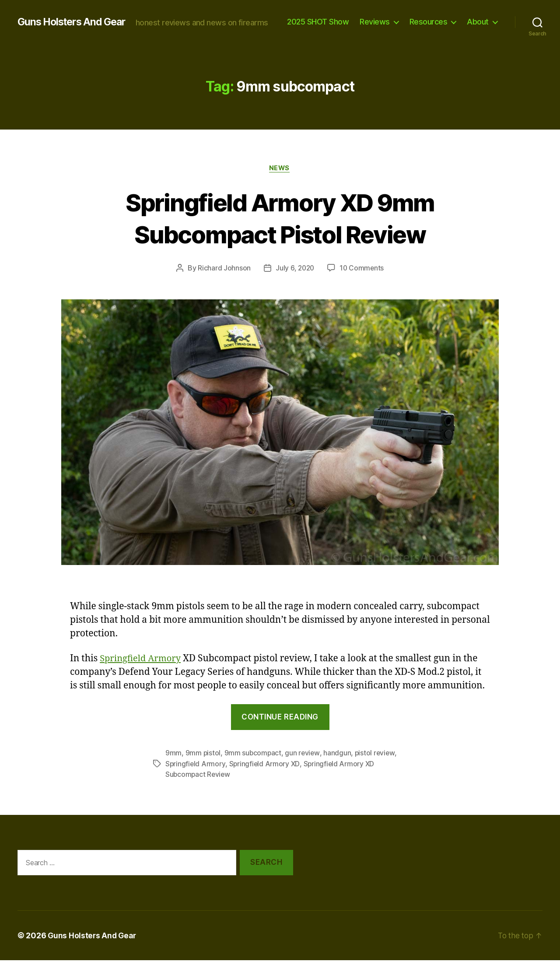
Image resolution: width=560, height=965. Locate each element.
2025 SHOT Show (359, 18)
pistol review (377, 758)
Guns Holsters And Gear (75, 18)
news (280, 173)
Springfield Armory (142, 664)
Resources (470, 18)
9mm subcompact (253, 758)
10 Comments (362, 274)
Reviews (416, 18)
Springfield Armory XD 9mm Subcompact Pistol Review (280, 223)
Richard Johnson (223, 274)
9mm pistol (203, 758)
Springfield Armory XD (265, 769)
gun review (304, 758)
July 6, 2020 (294, 274)
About (478, 31)
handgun (339, 758)
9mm (173, 758)
